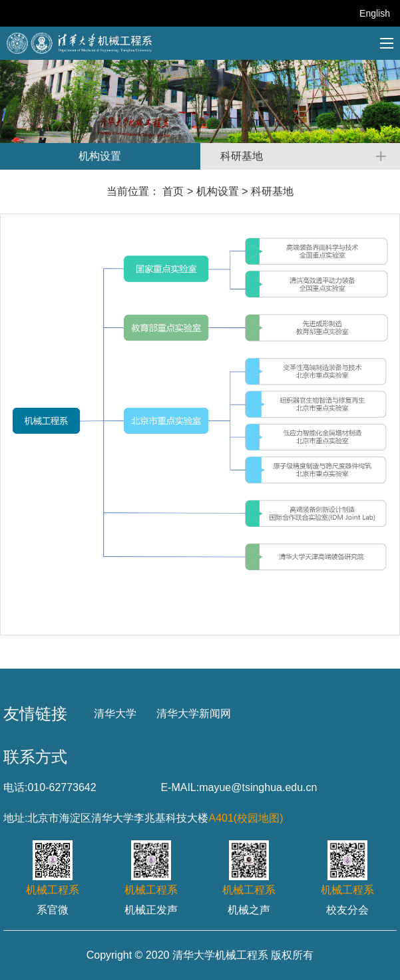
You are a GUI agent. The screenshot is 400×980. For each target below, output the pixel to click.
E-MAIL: (180, 787)
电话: (15, 787)
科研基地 (272, 191)
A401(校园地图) (246, 818)
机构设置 (218, 191)
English (375, 13)
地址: (15, 818)
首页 (173, 191)
